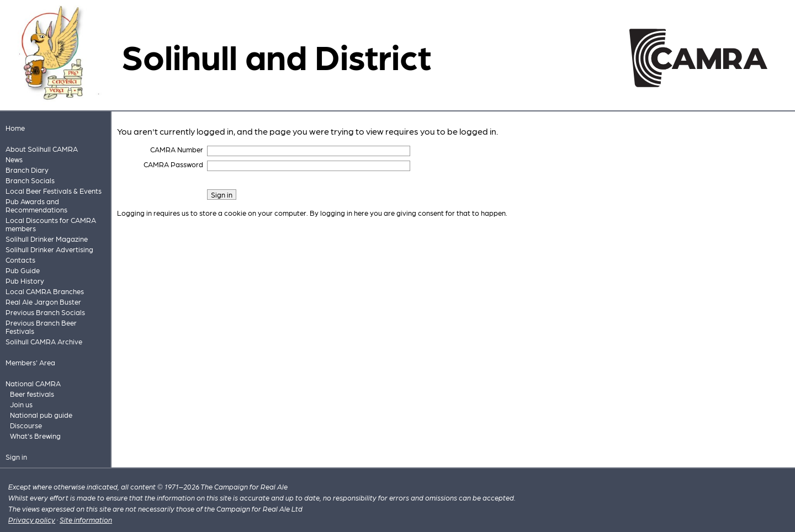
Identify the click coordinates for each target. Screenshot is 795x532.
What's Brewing (35, 436)
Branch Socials (30, 180)
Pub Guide (23, 270)
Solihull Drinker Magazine (47, 239)
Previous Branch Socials (45, 312)
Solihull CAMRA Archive (44, 341)
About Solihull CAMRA (42, 149)
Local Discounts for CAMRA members (51, 224)
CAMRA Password (173, 164)
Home (15, 128)
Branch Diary (27, 170)
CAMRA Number (177, 149)
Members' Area (30, 362)
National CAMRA (33, 383)
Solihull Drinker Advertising (49, 249)
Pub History (25, 281)
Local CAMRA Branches (45, 291)
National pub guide (41, 415)
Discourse (26, 425)
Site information (86, 520)
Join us (21, 404)
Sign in (16, 457)
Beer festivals (32, 394)
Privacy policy (32, 520)
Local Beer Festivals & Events (54, 191)
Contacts (20, 260)
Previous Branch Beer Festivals (41, 327)
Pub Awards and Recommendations (36, 205)
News (14, 159)
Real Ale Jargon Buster (43, 302)
